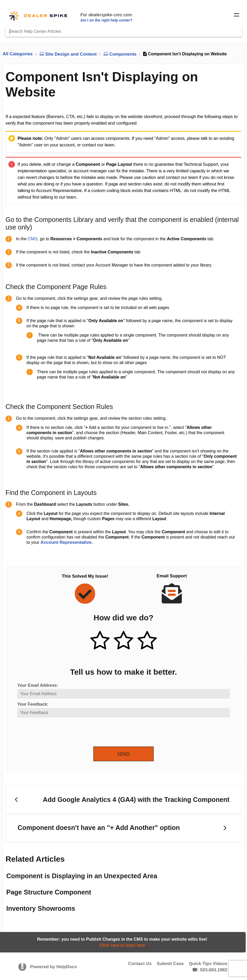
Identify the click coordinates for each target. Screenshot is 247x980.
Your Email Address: (38, 685)
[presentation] (57, 732)
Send (124, 754)
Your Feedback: (33, 704)
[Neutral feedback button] (123, 641)
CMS (33, 239)
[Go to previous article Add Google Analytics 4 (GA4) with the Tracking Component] (123, 800)
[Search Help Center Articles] (123, 31)
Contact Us (140, 964)
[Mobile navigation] (237, 16)
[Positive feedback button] (100, 641)
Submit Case (170, 964)
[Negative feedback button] (147, 641)
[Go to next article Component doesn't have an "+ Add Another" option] (123, 828)
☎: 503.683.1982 (210, 970)
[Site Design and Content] (69, 54)
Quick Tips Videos (208, 964)
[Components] (120, 54)
